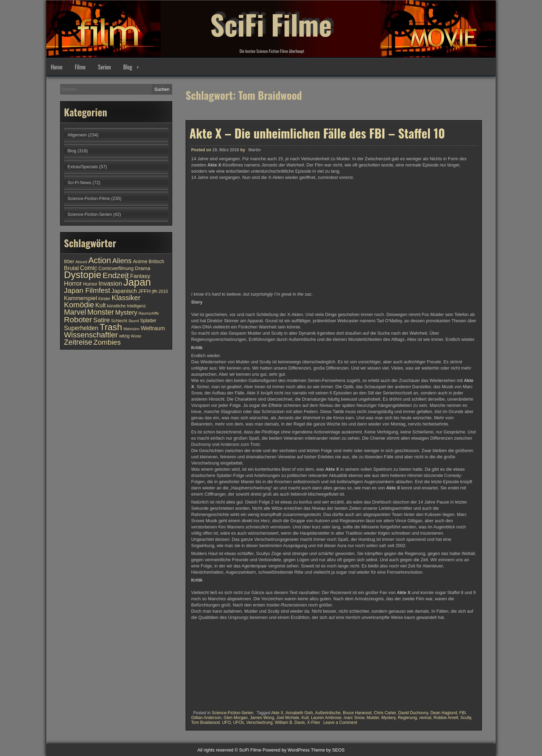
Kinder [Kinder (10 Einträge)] (104, 299)
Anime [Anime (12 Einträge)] (140, 261)
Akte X (277, 713)
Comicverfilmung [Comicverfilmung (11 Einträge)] (116, 269)
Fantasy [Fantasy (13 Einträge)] (140, 276)
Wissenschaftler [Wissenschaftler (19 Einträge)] (91, 335)
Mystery (388, 718)
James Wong (262, 718)
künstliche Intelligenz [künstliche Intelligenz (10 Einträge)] (126, 306)
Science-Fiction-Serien (232, 713)
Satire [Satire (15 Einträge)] (102, 320)
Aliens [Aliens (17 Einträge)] (122, 261)
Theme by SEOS (328, 750)
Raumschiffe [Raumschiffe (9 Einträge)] (149, 313)
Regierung (407, 718)
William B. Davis (290, 722)
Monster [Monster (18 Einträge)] (101, 312)
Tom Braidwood (205, 722)
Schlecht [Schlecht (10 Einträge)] (119, 321)
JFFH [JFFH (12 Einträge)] (144, 291)
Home (57, 67)
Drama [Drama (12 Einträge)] (143, 268)
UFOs (238, 722)
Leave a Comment (340, 722)
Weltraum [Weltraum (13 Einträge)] (153, 328)
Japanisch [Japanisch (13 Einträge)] (124, 291)
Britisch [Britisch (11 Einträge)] (156, 262)
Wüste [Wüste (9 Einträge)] (136, 336)
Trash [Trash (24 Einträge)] (111, 327)
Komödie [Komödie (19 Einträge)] (79, 305)
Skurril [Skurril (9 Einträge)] (133, 321)
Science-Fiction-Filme (89, 198)
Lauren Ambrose (326, 718)
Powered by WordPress (286, 750)
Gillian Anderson (206, 718)
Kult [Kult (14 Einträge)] (101, 305)
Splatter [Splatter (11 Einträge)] (148, 321)
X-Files (313, 722)
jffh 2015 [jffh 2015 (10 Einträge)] (160, 291)
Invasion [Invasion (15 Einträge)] (110, 283)
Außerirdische (328, 713)
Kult (305, 718)
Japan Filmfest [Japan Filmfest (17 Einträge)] (87, 290)
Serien (105, 67)
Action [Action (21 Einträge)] (100, 260)
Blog (128, 67)
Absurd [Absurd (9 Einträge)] (81, 262)
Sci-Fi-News (79, 183)
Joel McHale (288, 718)
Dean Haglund (444, 713)
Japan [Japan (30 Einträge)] (137, 282)
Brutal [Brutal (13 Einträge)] (71, 268)
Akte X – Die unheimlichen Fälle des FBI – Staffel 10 (317, 133)
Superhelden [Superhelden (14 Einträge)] (81, 328)
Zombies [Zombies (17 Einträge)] (107, 342)
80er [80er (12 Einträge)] (69, 261)
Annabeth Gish (299, 713)
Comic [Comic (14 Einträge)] (88, 268)
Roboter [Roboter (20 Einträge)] (78, 319)
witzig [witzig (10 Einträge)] (124, 336)
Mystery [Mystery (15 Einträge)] (126, 312)
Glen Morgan (236, 718)
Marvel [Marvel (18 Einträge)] (75, 312)
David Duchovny (413, 713)
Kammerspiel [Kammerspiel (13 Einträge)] (81, 298)
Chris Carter (385, 713)
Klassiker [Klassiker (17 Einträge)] (126, 298)
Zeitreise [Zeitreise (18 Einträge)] (78, 342)
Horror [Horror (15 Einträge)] (73, 283)
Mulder (373, 718)
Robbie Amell (446, 718)
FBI (463, 713)
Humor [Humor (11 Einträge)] (90, 284)
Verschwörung (259, 722)
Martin (254, 150)
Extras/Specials (83, 167)
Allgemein (77, 135)
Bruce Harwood (357, 713)
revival (425, 718)
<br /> (212, 664)
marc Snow (354, 718)
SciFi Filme (271, 24)
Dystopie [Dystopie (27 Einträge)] (83, 275)
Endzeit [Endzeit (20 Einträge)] (116, 275)
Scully (466, 718)
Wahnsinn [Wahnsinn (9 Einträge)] (132, 329)
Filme (80, 67)
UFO (226, 722)
